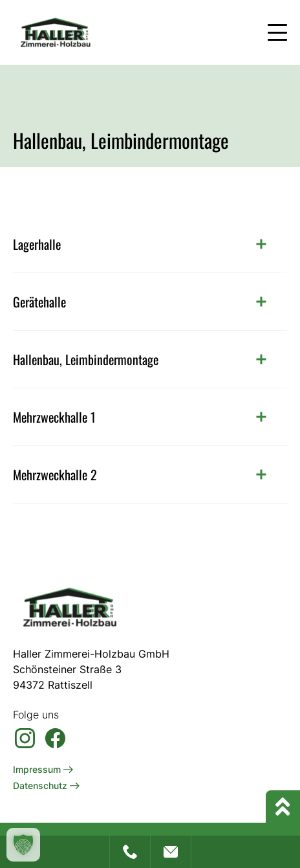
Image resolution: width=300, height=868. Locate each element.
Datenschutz (46, 785)
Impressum (43, 769)
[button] (23, 845)
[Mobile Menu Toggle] (277, 32)
